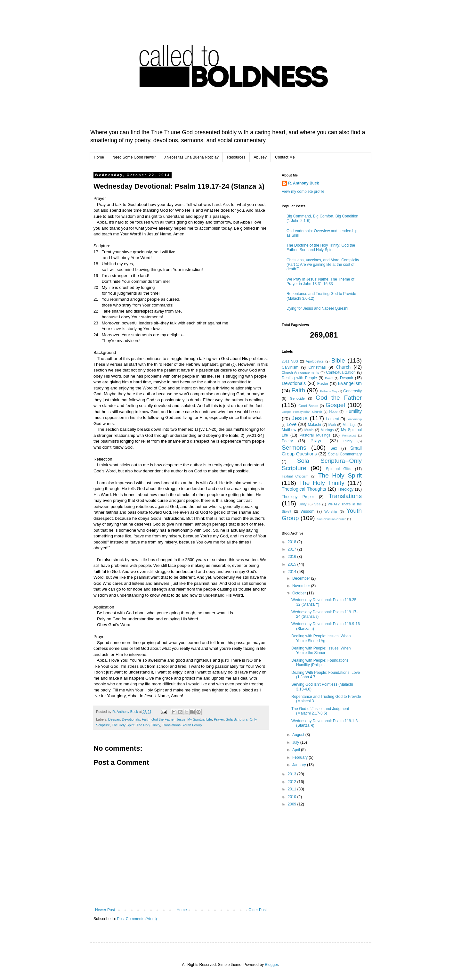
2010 (293, 797)
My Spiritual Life (200, 719)
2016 (293, 557)
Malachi (315, 425)
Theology (346, 489)
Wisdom (307, 511)
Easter (323, 384)
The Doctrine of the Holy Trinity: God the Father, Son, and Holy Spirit (321, 248)
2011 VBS (290, 361)
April (297, 750)
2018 (293, 542)
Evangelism (350, 383)
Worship (331, 511)
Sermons (294, 448)
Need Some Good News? (134, 157)
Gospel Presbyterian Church (302, 412)
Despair (114, 719)
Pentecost (349, 435)
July (296, 742)
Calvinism (290, 367)
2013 (293, 774)
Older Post (258, 910)
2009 (293, 804)
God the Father (163, 719)
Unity (303, 504)
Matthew (289, 430)
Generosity (352, 391)
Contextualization (341, 372)
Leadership (354, 419)
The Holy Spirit (123, 725)
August (299, 735)
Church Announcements (300, 372)
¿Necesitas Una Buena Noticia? (191, 157)
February (300, 757)
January (300, 765)
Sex (334, 448)
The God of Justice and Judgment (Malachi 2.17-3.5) (320, 711)
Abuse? (260, 157)
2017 (293, 549)
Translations (171, 725)
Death (329, 378)
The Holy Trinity (148, 725)
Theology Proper (298, 497)
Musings (327, 430)
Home (99, 157)
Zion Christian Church (332, 519)
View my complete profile (303, 192)
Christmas (317, 367)
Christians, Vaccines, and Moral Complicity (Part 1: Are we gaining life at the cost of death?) (323, 265)
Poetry (287, 441)
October (300, 593)
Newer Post (105, 910)
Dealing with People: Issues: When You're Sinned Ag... (321, 638)
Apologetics (315, 361)
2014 (293, 572)
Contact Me (285, 157)
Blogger (271, 965)
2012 (293, 782)
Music (309, 430)
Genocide (297, 398)
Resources (236, 157)
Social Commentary (345, 454)
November (302, 586)
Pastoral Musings (315, 435)
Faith (146, 719)
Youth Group (192, 725)
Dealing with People (299, 378)
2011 (293, 789)
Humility (354, 411)
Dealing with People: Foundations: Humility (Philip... (320, 663)
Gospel (335, 405)
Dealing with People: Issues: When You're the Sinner (321, 650)
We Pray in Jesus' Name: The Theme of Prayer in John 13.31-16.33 (320, 282)
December (302, 578)
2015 (293, 564)
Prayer (219, 719)
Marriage (349, 425)
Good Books (308, 406)
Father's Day (329, 391)
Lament (333, 419)
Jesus (181, 719)
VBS (317, 504)
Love (291, 424)
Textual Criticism (295, 476)
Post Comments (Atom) (137, 919)
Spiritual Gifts (339, 469)
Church (343, 367)
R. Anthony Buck (303, 183)
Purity (348, 441)
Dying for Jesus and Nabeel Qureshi (317, 308)
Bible (338, 360)
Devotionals (131, 719)
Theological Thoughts (304, 489)
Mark (332, 425)
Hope (333, 412)
